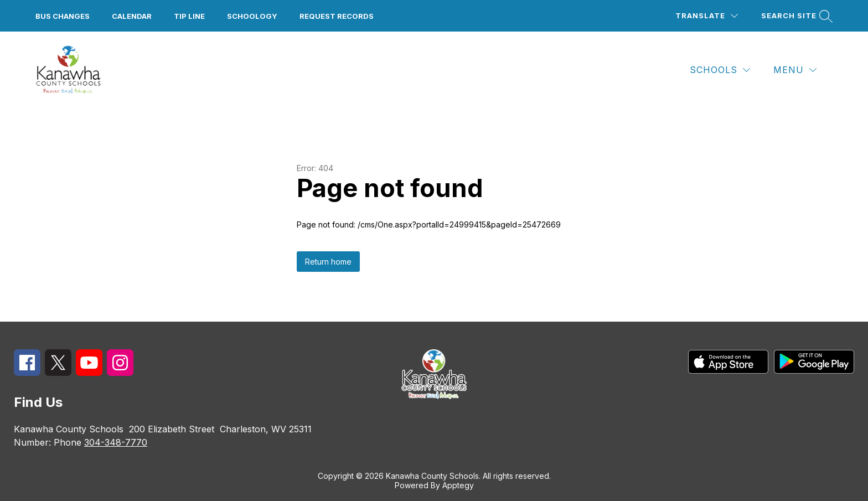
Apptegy (458, 485)
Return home (328, 262)
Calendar (132, 16)
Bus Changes (63, 16)
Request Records (337, 16)
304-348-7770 (116, 442)
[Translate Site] (707, 16)
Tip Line (189, 16)
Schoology (252, 16)
